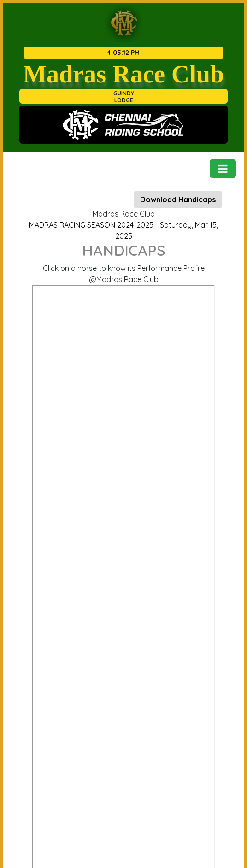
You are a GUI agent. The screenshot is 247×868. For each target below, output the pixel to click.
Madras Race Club (123, 74)
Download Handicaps (178, 199)
